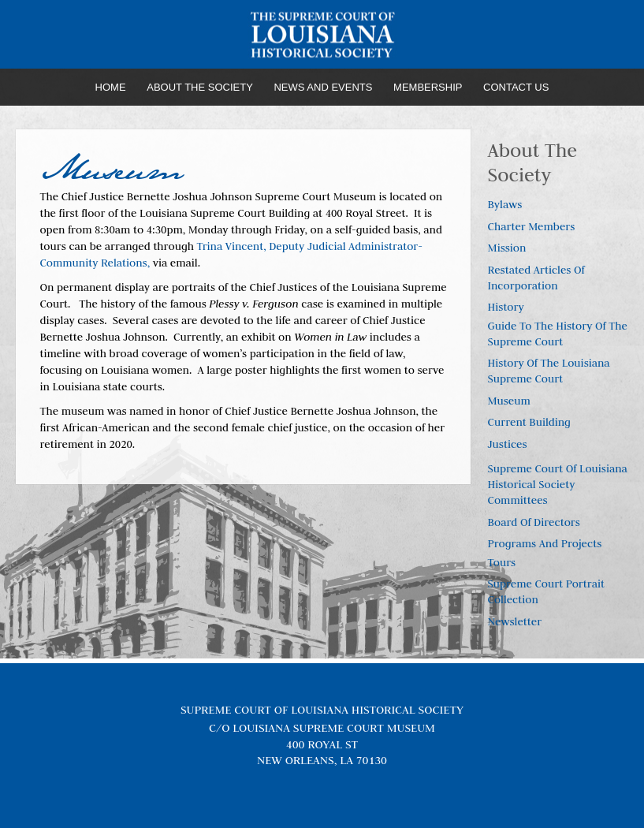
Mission (507, 248)
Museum (509, 401)
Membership (428, 87)
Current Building (529, 422)
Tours (502, 562)
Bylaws (505, 204)
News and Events (323, 87)
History (506, 307)
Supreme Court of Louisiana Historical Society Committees (558, 484)
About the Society (200, 87)
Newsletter (515, 621)
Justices (508, 444)
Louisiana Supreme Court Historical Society (322, 35)
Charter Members (532, 226)
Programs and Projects (545, 543)
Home (111, 87)
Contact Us (516, 87)
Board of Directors (534, 522)
